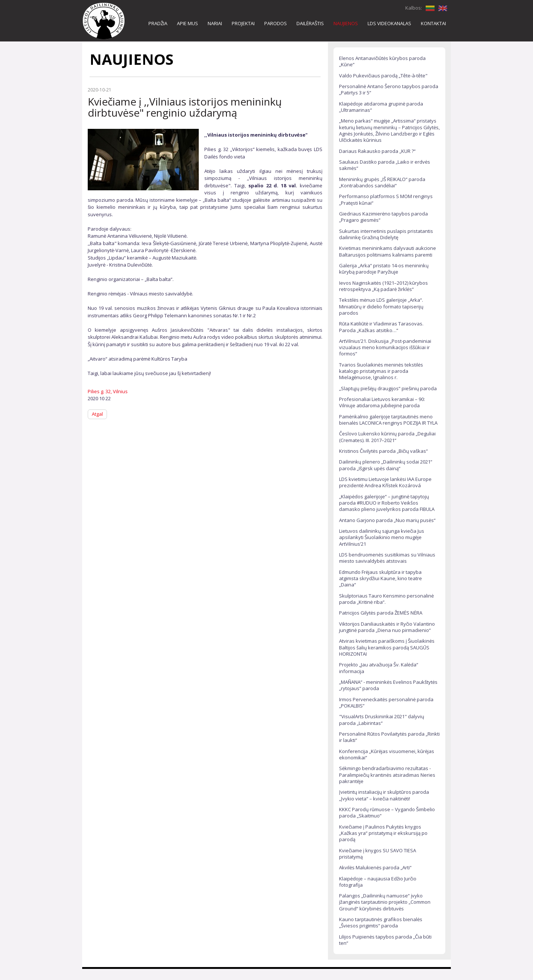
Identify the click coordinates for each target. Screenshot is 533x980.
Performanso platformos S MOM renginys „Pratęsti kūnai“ (386, 199)
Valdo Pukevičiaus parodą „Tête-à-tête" (383, 76)
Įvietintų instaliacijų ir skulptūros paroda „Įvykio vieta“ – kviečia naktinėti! (384, 795)
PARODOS (276, 23)
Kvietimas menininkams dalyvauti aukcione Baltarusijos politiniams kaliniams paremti (388, 251)
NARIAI (215, 23)
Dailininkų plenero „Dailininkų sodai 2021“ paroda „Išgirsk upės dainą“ (386, 465)
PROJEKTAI (243, 23)
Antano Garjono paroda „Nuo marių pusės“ (387, 520)
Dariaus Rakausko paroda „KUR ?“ (377, 151)
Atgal (97, 414)
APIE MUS (187, 23)
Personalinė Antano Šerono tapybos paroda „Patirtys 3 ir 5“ (389, 89)
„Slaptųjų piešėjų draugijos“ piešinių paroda (388, 388)
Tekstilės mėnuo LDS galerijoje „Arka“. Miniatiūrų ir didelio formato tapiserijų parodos (381, 306)
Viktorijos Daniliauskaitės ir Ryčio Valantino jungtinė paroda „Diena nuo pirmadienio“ (387, 627)
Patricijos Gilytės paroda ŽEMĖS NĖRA (381, 613)
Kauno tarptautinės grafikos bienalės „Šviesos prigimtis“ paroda (381, 922)
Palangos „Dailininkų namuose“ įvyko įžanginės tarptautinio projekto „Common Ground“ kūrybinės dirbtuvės (385, 902)
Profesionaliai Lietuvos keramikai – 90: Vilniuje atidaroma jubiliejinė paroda (382, 402)
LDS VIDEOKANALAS (389, 23)
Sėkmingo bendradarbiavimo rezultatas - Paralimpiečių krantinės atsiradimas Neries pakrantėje (387, 775)
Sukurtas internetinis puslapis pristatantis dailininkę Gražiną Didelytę (386, 234)
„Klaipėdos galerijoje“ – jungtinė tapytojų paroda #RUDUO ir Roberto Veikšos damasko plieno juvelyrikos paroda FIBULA (387, 503)
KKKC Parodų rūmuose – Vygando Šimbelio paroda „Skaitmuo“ (387, 812)
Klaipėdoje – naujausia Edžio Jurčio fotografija (378, 882)
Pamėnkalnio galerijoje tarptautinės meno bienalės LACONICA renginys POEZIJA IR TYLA (388, 420)
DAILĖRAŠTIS (310, 23)
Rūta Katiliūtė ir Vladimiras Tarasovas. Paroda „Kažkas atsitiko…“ (381, 327)
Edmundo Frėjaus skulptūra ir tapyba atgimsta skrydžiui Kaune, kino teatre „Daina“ (381, 578)
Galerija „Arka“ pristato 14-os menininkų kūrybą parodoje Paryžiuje (384, 269)
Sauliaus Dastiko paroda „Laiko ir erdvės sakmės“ (385, 165)
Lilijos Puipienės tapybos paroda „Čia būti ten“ (385, 940)
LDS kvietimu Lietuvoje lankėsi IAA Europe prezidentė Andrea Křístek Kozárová (385, 482)
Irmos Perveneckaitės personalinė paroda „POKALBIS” (386, 703)
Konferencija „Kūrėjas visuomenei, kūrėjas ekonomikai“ (387, 754)
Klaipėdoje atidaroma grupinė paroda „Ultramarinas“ (381, 107)
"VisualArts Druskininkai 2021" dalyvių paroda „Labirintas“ (382, 720)
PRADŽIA (158, 23)
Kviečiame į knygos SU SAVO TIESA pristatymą (378, 854)
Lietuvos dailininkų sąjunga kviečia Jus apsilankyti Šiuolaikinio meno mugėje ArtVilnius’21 (382, 537)
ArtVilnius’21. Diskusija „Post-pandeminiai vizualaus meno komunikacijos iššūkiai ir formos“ (385, 347)
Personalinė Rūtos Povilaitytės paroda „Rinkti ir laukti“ (389, 737)
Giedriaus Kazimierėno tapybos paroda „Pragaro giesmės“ (383, 217)
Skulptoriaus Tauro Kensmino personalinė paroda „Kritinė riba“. (386, 599)
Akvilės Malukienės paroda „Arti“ (375, 867)
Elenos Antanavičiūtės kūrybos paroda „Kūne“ (382, 61)
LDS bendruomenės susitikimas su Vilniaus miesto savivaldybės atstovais (387, 558)
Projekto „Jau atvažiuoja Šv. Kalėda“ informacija (379, 668)
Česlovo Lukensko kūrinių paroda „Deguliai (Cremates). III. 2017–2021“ (387, 437)
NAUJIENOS (346, 23)
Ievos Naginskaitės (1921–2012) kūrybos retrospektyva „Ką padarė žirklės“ (383, 286)
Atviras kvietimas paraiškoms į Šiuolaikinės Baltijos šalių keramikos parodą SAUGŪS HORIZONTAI (387, 647)
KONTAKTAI (433, 23)
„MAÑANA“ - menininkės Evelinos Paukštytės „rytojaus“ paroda (388, 685)
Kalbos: (414, 8)
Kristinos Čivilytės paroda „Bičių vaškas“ (383, 451)
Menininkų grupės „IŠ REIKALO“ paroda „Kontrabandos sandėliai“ (382, 182)
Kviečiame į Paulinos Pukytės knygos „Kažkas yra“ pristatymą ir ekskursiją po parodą (383, 833)
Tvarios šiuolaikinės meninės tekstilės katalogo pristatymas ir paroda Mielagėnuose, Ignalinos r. (381, 371)
